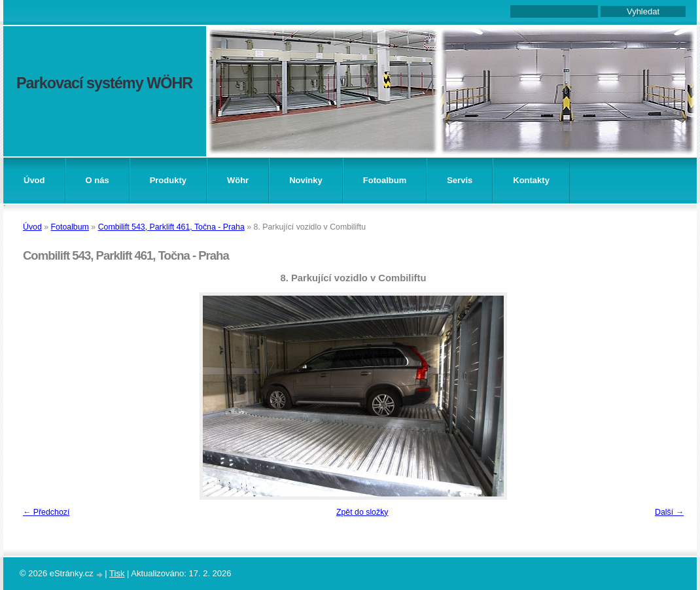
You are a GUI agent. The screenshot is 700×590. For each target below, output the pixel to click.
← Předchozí (46, 512)
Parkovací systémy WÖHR (104, 83)
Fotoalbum (385, 180)
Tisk (117, 573)
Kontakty (531, 180)
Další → (669, 512)
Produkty (168, 180)
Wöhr (238, 180)
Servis (460, 180)
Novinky (306, 180)
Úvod (34, 180)
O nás (97, 180)
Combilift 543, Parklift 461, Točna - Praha (171, 227)
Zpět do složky (362, 512)
